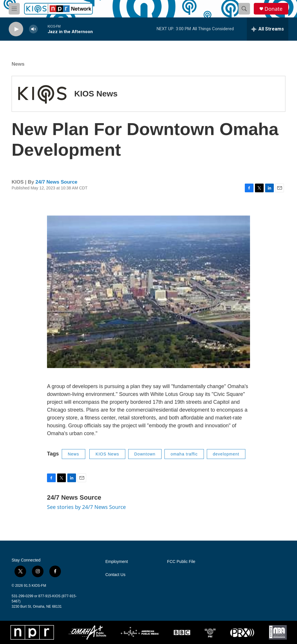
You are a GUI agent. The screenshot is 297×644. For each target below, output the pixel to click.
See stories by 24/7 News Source (86, 507)
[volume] (33, 29)
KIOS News (96, 94)
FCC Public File (181, 562)
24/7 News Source (56, 182)
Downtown (145, 454)
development (226, 454)
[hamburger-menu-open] (14, 9)
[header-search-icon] (244, 9)
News (18, 64)
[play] (16, 29)
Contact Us (115, 575)
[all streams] (268, 29)
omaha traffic (184, 454)
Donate (274, 9)
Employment (117, 562)
